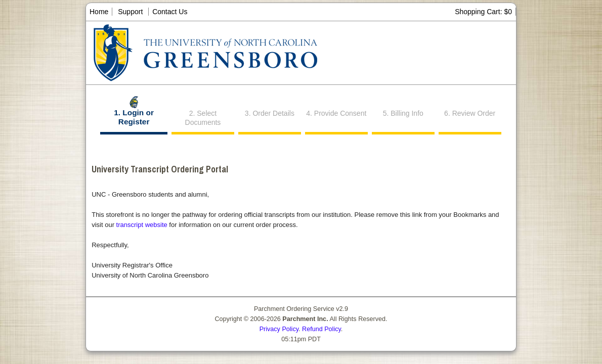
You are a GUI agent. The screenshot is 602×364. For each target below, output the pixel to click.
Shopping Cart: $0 (483, 12)
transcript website (142, 225)
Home (99, 12)
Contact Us (170, 12)
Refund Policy (321, 329)
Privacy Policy (279, 329)
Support (130, 12)
